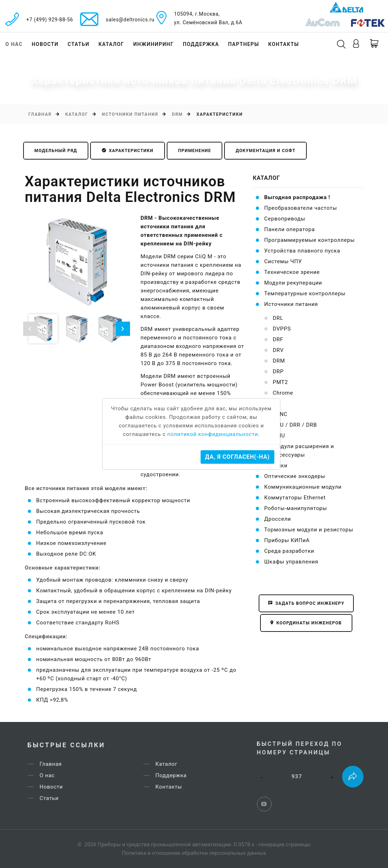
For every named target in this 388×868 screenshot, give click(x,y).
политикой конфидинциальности (213, 434)
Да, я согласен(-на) (237, 457)
